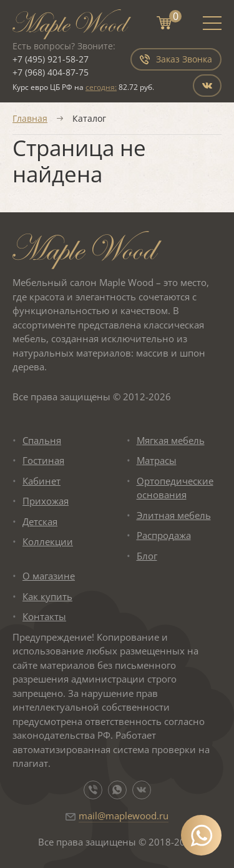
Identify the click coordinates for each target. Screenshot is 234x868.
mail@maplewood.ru (124, 816)
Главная (30, 118)
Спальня (42, 440)
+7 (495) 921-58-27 (51, 59)
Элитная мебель (174, 515)
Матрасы (157, 460)
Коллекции (48, 541)
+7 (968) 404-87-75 (51, 72)
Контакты (44, 616)
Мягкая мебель (171, 440)
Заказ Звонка (176, 59)
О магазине (49, 576)
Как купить (47, 596)
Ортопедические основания (175, 488)
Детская (40, 521)
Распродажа (164, 535)
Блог (147, 556)
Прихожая (46, 501)
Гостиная (43, 460)
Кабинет (41, 481)
